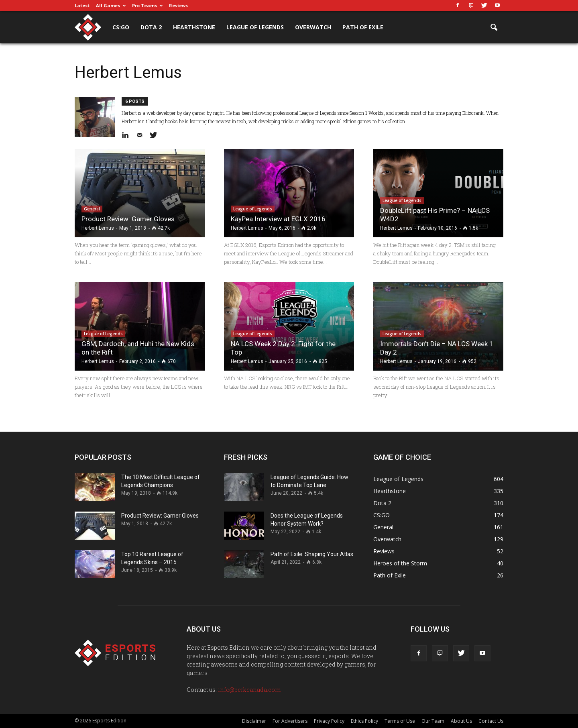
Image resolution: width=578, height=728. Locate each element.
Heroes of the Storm (400, 563)
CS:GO (121, 27)
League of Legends (255, 27)
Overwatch (313, 27)
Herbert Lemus (98, 228)
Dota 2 (151, 27)
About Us (461, 721)
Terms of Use (400, 721)
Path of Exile (363, 27)
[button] (494, 28)
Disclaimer (254, 721)
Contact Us (491, 721)
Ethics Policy (364, 721)
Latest (82, 5)
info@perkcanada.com (249, 690)
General (92, 209)
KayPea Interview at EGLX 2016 (278, 219)
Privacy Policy (329, 721)
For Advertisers (290, 721)
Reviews (178, 5)
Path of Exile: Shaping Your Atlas (312, 554)
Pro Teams (147, 5)
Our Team (433, 721)
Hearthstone (194, 27)
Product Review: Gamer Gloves (128, 219)
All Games (111, 5)
